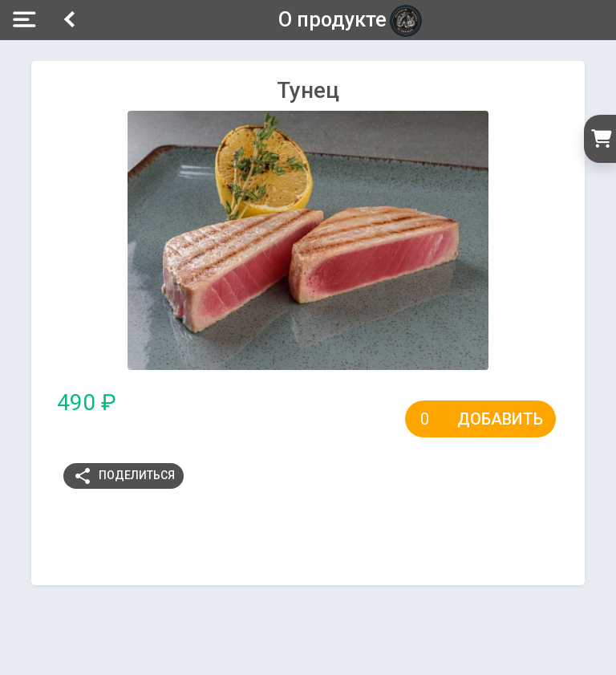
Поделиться (124, 476)
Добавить (500, 419)
